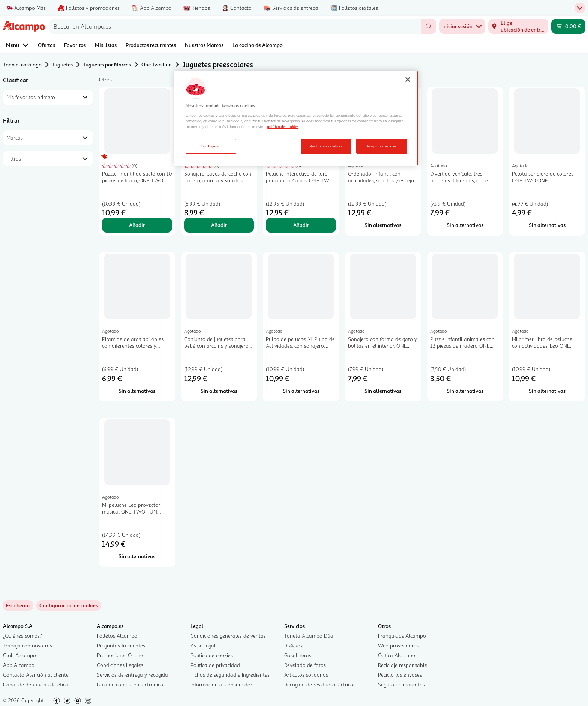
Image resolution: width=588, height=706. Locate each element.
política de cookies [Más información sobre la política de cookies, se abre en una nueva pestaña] (283, 126)
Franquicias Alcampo (402, 636)
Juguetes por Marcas (107, 64)
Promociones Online (120, 655)
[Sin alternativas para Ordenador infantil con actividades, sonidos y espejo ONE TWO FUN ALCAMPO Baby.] (383, 225)
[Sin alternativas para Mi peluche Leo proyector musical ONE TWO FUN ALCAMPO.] (137, 556)
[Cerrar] (408, 80)
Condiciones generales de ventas (228, 636)
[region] (296, 118)
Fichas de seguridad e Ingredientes (230, 675)
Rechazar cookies (326, 146)
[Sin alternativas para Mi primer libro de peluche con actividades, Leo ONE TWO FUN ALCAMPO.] (547, 391)
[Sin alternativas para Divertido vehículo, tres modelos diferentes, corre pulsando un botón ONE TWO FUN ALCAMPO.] (465, 225)
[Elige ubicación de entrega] (518, 26)
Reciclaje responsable (403, 665)
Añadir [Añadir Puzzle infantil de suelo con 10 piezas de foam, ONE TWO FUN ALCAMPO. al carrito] (137, 225)
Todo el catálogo (22, 64)
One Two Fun (157, 64)
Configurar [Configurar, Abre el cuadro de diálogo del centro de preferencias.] (211, 146)
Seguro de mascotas (401, 684)
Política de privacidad (215, 665)
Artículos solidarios (306, 675)
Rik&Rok (294, 645)
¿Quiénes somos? (22, 636)
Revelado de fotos (305, 665)
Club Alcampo (19, 655)
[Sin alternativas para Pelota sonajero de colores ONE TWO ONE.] (547, 225)
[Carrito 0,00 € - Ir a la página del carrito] (568, 26)
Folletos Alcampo (117, 636)
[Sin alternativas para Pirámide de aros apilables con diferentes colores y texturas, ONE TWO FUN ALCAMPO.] (137, 391)
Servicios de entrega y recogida (132, 675)
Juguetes (62, 64)
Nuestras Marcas (204, 45)
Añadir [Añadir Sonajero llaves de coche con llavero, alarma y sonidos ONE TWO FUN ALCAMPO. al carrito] (219, 225)
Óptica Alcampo (397, 655)
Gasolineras (298, 655)
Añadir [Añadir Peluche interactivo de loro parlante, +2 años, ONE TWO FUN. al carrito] (301, 225)
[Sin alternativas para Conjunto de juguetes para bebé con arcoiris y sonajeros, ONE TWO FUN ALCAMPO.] (219, 391)
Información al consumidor (221, 684)
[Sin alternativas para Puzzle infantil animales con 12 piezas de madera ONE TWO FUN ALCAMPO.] (465, 391)
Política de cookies (212, 655)
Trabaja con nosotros (28, 645)
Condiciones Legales (120, 665)
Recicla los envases (400, 675)
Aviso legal (203, 645)
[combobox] (235, 26)
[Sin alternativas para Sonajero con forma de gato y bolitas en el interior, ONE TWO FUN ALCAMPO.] (383, 391)
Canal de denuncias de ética (36, 684)
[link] (69, 605)
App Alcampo (19, 665)
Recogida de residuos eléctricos (320, 684)
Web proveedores (398, 645)
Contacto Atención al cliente (36, 675)
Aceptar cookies (381, 146)
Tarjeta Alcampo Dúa (309, 636)
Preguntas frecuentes (121, 645)
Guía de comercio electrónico (130, 684)
